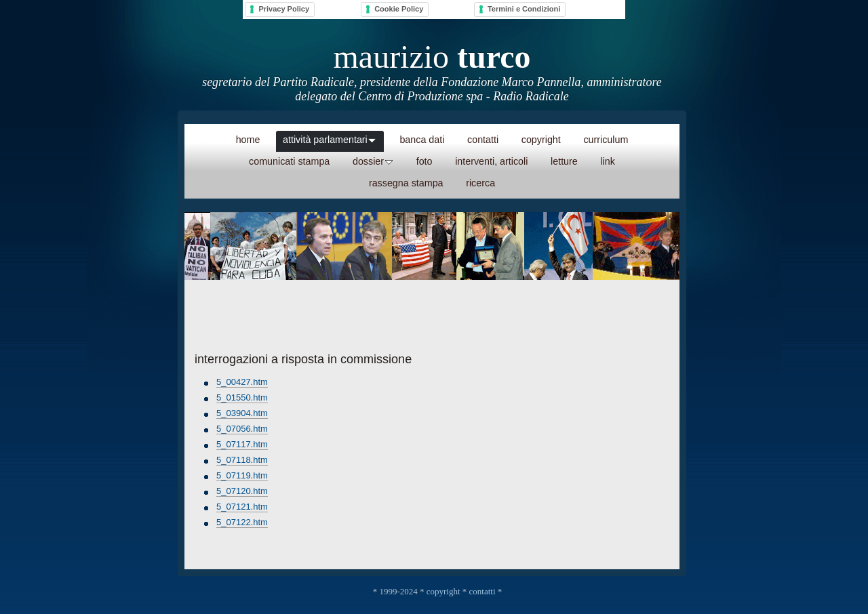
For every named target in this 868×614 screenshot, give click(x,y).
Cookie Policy (399, 9)
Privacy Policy (284, 9)
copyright (443, 591)
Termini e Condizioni (524, 9)
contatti (482, 591)
